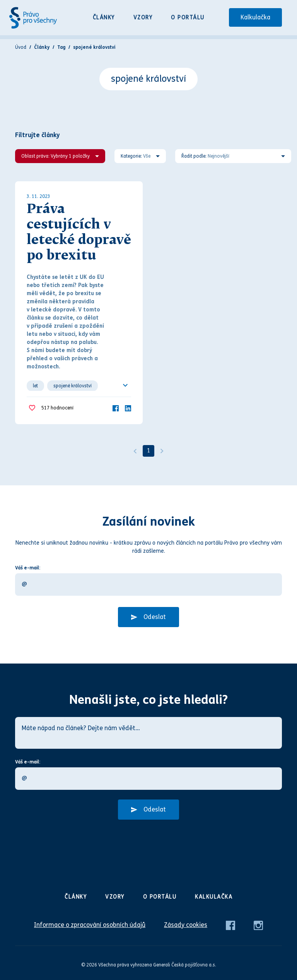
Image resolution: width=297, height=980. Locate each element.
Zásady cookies (186, 925)
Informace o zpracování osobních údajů (90, 925)
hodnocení (57, 408)
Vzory (143, 18)
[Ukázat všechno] (125, 385)
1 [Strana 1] (148, 451)
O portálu (188, 18)
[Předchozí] (135, 451)
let (35, 386)
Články (104, 18)
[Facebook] (116, 408)
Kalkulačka (255, 17)
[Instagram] (258, 925)
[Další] (162, 451)
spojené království (73, 386)
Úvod (21, 47)
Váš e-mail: (28, 568)
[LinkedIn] (128, 408)
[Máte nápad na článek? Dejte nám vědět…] (148, 733)
